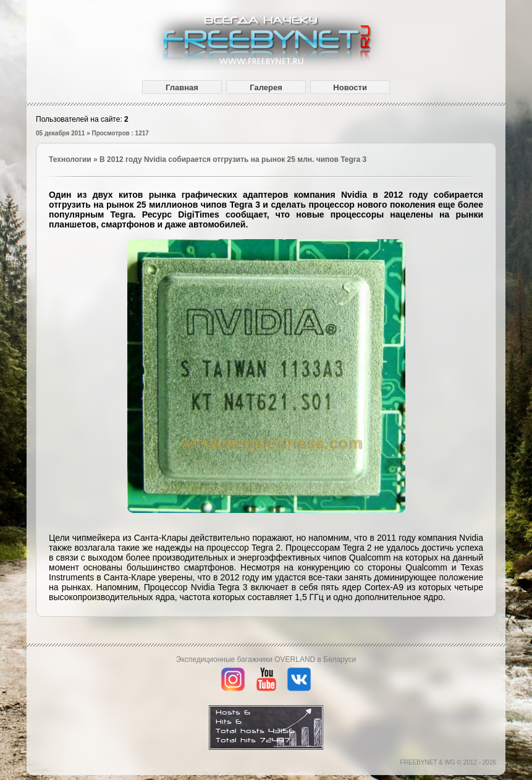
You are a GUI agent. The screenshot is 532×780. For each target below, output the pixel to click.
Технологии (70, 159)
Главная (182, 87)
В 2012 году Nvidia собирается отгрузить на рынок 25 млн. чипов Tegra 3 (233, 159)
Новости (350, 87)
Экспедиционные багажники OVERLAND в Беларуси (266, 659)
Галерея (266, 87)
